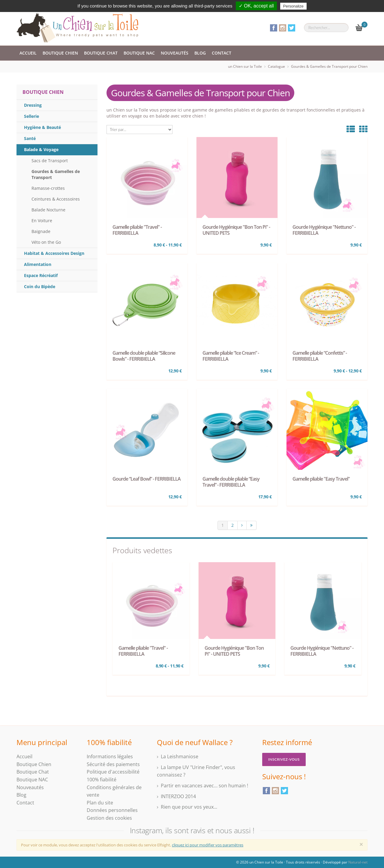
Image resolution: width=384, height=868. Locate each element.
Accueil (28, 53)
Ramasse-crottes (48, 188)
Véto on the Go (46, 242)
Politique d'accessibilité (113, 772)
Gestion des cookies (109, 818)
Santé (30, 138)
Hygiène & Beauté (42, 127)
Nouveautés (175, 53)
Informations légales (110, 756)
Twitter (292, 28)
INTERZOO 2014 (178, 796)
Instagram (283, 28)
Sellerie (31, 116)
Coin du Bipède (40, 286)
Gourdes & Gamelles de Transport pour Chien (329, 66)
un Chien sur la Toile (245, 66)
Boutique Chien (60, 53)
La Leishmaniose (180, 756)
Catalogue (276, 66)
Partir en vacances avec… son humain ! (204, 786)
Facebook (274, 28)
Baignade (41, 231)
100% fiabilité (102, 780)
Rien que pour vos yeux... (189, 807)
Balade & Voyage (41, 149)
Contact (222, 53)
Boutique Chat (101, 53)
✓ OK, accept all (256, 6)
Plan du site (100, 803)
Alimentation (38, 264)
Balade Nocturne (48, 210)
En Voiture (42, 221)
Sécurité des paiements (113, 764)
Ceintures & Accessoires (56, 199)
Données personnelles (112, 810)
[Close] (361, 844)
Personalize (293, 6)
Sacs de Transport (50, 161)
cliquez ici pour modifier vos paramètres (208, 845)
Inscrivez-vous (284, 759)
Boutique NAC (139, 53)
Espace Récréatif (41, 275)
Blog (200, 53)
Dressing (33, 105)
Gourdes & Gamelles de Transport (56, 174)
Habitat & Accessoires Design (54, 253)
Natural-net (358, 862)
